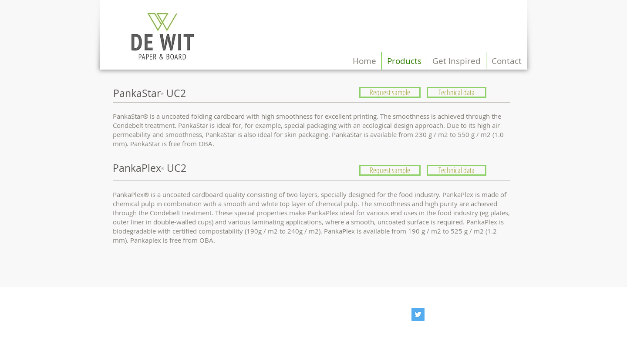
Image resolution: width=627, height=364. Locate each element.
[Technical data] (457, 92)
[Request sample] (390, 92)
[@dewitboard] (418, 314)
